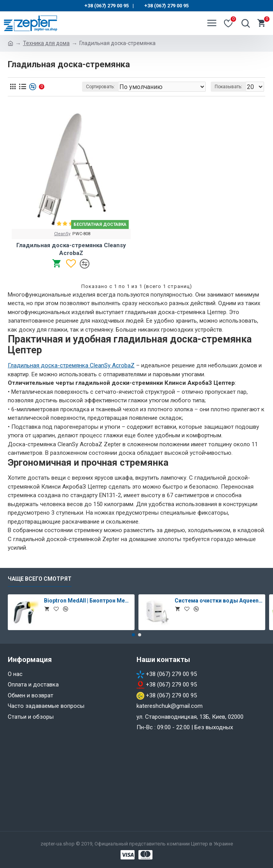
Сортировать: (100, 87)
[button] (133, 635)
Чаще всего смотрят (40, 579)
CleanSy (62, 234)
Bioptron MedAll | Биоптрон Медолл (88, 601)
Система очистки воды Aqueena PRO (219, 601)
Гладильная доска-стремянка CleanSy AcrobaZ (71, 365)
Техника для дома (46, 43)
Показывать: (228, 87)
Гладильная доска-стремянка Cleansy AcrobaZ (71, 249)
